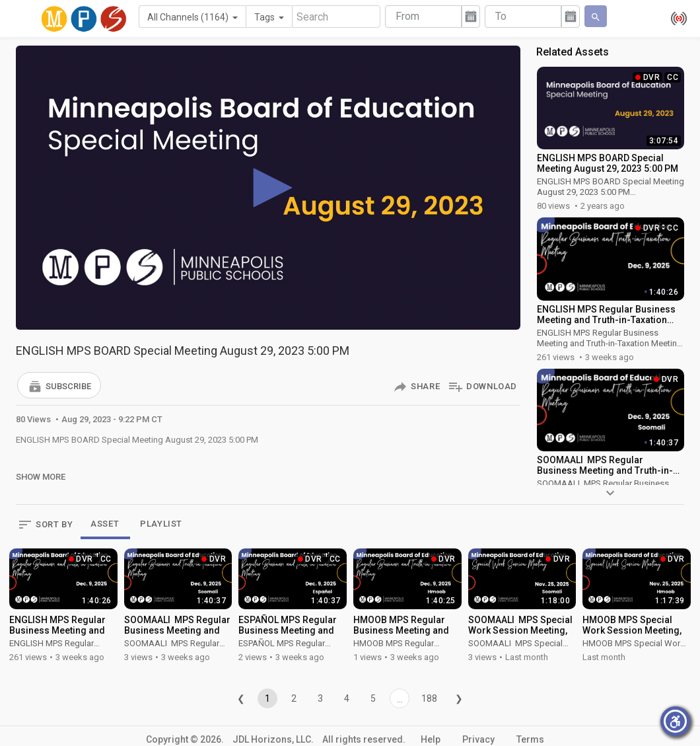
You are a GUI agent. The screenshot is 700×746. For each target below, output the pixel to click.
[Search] (336, 17)
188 (429, 698)
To (501, 16)
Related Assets (573, 52)
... (400, 699)
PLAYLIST (161, 524)
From (407, 16)
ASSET (105, 524)
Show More (41, 477)
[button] (59, 385)
